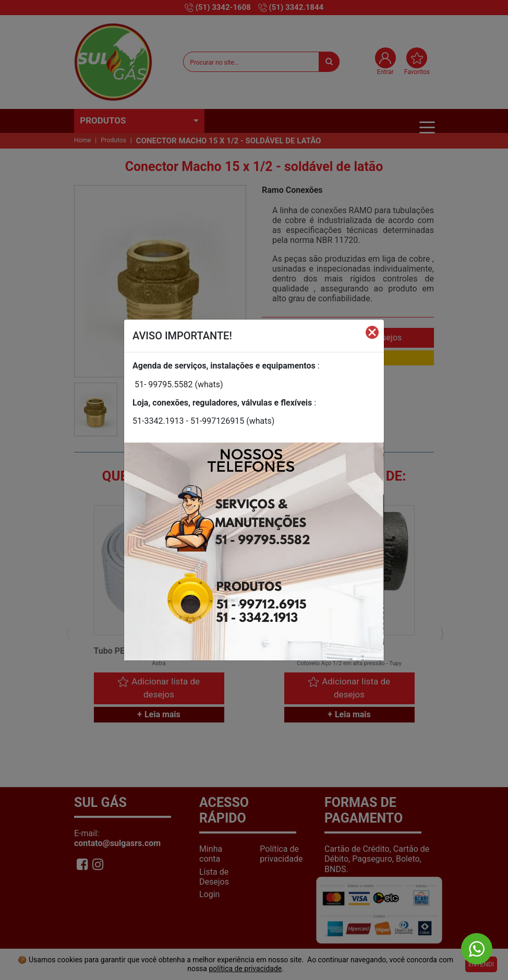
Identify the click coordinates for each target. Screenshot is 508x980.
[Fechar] (372, 332)
